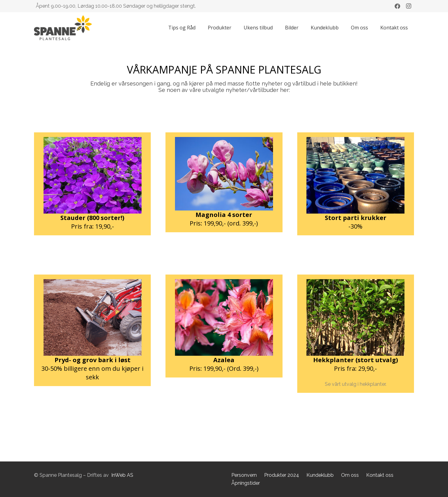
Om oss (350, 475)
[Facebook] (397, 6)
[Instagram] (408, 6)
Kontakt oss (380, 475)
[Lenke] (63, 28)
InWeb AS (122, 475)
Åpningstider (246, 483)
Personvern (244, 475)
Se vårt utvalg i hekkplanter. (356, 384)
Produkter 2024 (282, 475)
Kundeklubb (320, 475)
